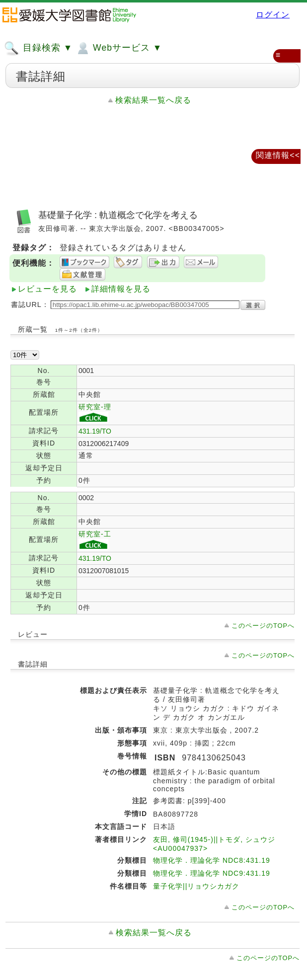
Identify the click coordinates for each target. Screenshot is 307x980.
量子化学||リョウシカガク (196, 886)
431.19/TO (95, 431)
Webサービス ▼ (118, 48)
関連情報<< (278, 155)
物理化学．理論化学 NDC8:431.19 (212, 860)
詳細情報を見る (121, 289)
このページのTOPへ (263, 626)
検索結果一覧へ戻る (153, 100)
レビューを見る (47, 289)
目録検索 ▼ (38, 48)
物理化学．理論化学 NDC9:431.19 (212, 873)
